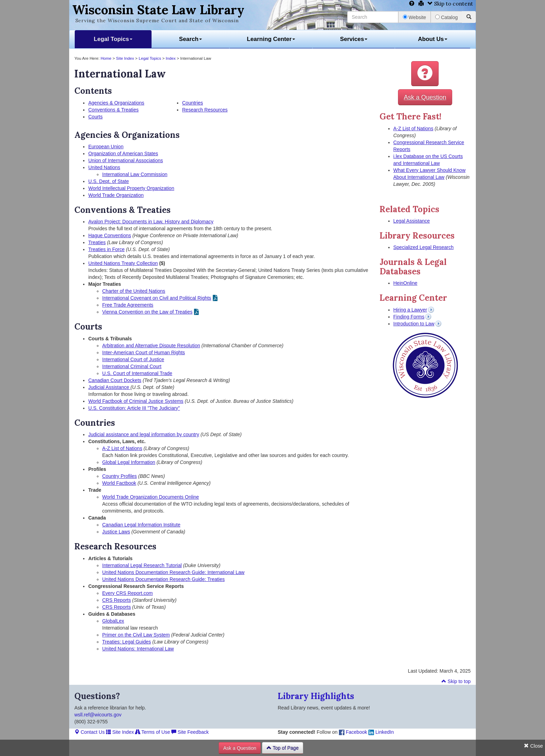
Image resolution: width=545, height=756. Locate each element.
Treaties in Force (107, 249)
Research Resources (205, 110)
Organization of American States (123, 153)
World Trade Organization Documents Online (151, 497)
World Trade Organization (116, 195)
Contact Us (90, 732)
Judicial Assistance (109, 387)
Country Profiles (120, 476)
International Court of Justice (133, 359)
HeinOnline (405, 283)
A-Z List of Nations (122, 448)
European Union (106, 147)
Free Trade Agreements (128, 305)
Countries (193, 103)
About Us (433, 39)
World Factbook (119, 483)
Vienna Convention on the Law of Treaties (147, 312)
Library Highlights (316, 696)
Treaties (97, 242)
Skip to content (450, 4)
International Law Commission (135, 174)
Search (190, 39)
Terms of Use (153, 732)
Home (106, 58)
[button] (425, 74)
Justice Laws (116, 532)
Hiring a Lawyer (410, 310)
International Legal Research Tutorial (142, 565)
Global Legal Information (129, 462)
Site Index (125, 58)
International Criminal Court (132, 366)
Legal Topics (113, 39)
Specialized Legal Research (424, 247)
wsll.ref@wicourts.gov (98, 715)
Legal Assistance (412, 221)
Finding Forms (409, 317)
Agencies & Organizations (116, 103)
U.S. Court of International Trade (137, 373)
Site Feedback (190, 732)
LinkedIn (381, 732)
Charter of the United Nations (134, 291)
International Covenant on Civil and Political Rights (157, 298)
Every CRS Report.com (127, 593)
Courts (95, 117)
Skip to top (456, 681)
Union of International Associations (126, 160)
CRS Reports (116, 600)
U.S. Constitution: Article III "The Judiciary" (134, 408)
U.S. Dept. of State (109, 181)
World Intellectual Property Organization (131, 188)
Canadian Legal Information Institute (141, 525)
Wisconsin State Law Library (158, 10)
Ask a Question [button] (425, 97)
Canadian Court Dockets (115, 380)
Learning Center (271, 39)
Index (171, 58)
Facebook (353, 732)
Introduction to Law (414, 324)
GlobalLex (113, 621)
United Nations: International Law (138, 649)
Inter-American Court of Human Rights (144, 352)
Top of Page (283, 748)
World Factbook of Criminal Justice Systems (136, 401)
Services (354, 39)
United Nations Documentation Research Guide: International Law (173, 572)
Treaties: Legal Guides (127, 642)
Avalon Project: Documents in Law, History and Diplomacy (151, 222)
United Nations (104, 167)
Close (533, 746)
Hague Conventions (110, 235)
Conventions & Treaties (113, 110)
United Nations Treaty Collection (123, 263)
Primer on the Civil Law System (136, 635)
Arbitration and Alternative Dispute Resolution (151, 346)
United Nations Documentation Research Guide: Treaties (164, 579)
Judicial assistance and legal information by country (144, 434)
